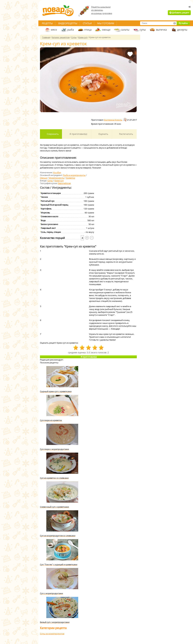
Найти (183, 23)
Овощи (44, 178)
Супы (50, 181)
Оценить (103, 134)
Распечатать (126, 134)
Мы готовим (106, 23)
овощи (106, 30)
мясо (54, 30)
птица (88, 30)
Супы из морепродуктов (52, 634)
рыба (71, 30)
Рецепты (47, 23)
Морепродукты (57, 178)
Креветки (71, 178)
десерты (182, 30)
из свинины (97, 10)
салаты (125, 30)
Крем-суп (59, 181)
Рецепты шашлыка (101, 7)
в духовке (107, 13)
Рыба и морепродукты (74, 175)
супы (143, 30)
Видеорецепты (68, 23)
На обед (57, 172)
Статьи (87, 23)
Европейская (64, 183)
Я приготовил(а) (78, 134)
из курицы (96, 13)
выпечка (161, 30)
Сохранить (52, 134)
